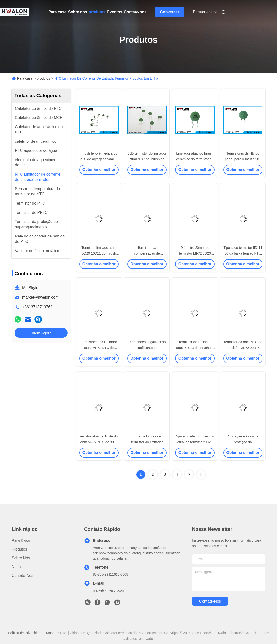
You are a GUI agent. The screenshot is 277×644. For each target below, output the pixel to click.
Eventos (115, 12)
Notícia (18, 567)
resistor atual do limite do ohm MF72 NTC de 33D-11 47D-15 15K (99, 442)
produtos (97, 12)
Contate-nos (135, 12)
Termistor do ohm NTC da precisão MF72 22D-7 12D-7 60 (243, 348)
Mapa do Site (56, 633)
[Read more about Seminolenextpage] (189, 474)
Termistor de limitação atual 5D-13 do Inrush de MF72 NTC (195, 348)
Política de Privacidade (25, 633)
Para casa (57, 12)
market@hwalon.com (40, 297)
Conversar (170, 12)
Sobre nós (78, 12)
